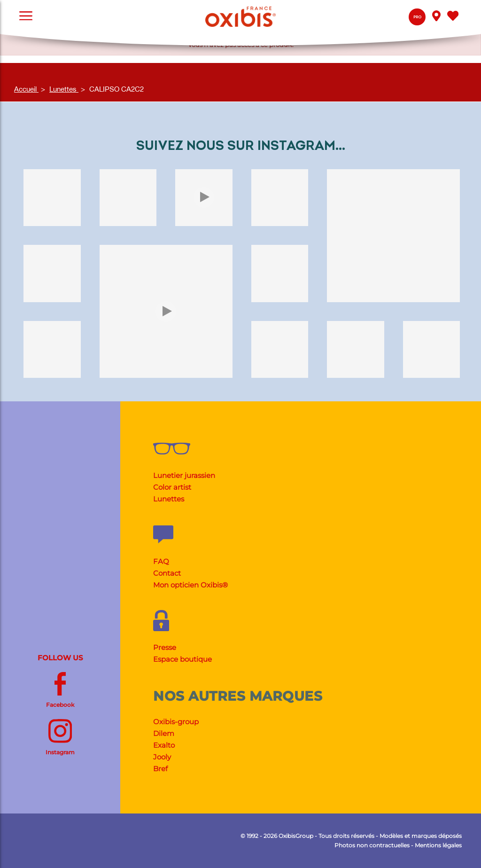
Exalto (164, 745)
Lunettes (169, 499)
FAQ (161, 561)
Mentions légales (438, 845)
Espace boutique (182, 659)
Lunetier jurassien (184, 475)
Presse (165, 647)
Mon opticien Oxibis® (190, 585)
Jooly (162, 757)
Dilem (164, 733)
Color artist (172, 487)
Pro (417, 17)
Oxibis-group (176, 722)
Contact (167, 573)
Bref (160, 769)
